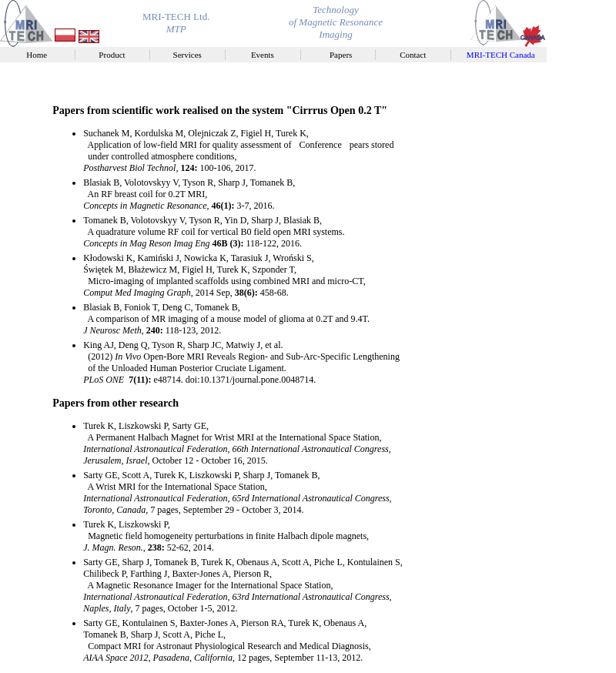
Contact (417, 55)
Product (116, 55)
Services (192, 55)
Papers (342, 55)
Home (41, 55)
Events (267, 55)
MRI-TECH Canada (503, 55)
